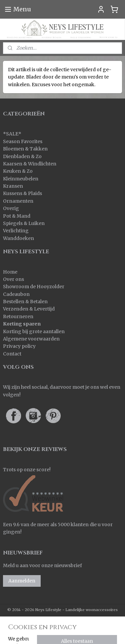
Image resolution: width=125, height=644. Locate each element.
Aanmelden (22, 581)
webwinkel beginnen (74, 621)
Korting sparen (22, 324)
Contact (12, 354)
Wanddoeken (18, 238)
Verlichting (16, 231)
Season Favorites (23, 141)
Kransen (13, 186)
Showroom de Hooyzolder (34, 287)
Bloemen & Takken (26, 149)
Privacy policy (19, 346)
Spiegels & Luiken (24, 223)
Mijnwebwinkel (62, 632)
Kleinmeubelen (21, 179)
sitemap (34, 621)
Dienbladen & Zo (22, 156)
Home (10, 272)
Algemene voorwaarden (31, 339)
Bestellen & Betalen (25, 302)
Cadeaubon (16, 294)
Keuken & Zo (18, 171)
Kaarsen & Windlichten (30, 164)
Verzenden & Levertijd (29, 309)
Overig (11, 208)
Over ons (13, 279)
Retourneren (18, 317)
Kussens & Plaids (22, 193)
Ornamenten (18, 201)
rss (48, 621)
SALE (12, 134)
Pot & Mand (17, 216)
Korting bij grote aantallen (34, 331)
